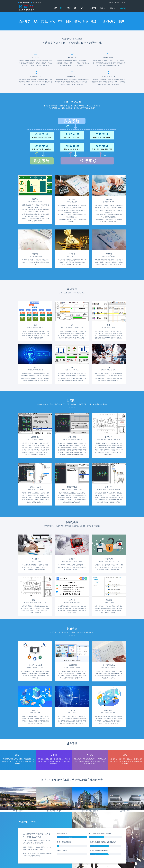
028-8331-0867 (37, 2)
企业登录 (93, 8)
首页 (55, 8)
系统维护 (124, 2)
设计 (62, 8)
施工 (75, 8)
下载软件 (103, 8)
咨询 (68, 8)
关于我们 (111, 2)
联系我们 (117, 2)
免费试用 (122, 8)
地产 (82, 8)
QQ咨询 (112, 8)
